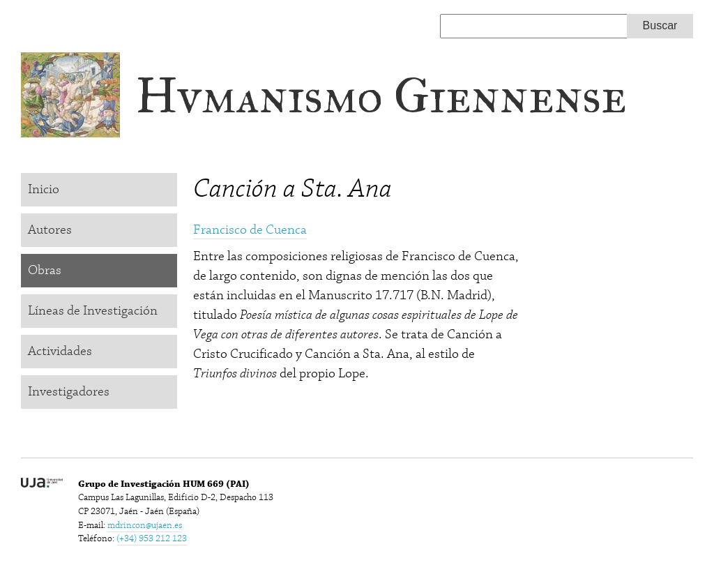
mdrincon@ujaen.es (145, 525)
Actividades (60, 351)
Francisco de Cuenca (250, 230)
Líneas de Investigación (93, 311)
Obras (45, 270)
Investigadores (69, 392)
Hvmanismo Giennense (381, 96)
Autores (50, 230)
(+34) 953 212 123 (152, 538)
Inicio (44, 189)
